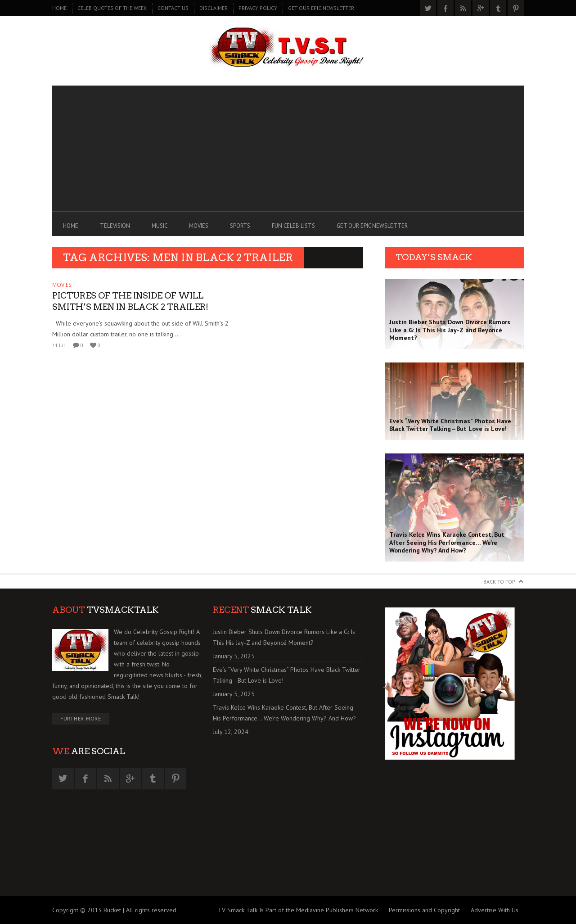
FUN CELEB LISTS (293, 226)
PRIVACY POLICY (258, 8)
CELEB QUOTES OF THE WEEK (112, 8)
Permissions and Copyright (424, 910)
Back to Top (499, 582)
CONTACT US (173, 8)
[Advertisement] (288, 149)
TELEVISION (115, 226)
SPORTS (240, 226)
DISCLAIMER (214, 8)
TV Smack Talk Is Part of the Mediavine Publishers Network (298, 910)
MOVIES (199, 226)
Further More (81, 718)
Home (59, 8)
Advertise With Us (495, 910)
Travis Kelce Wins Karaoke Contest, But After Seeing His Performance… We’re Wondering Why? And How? (284, 713)
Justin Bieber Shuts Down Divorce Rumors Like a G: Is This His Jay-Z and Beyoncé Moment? (284, 637)
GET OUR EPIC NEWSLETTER (321, 8)
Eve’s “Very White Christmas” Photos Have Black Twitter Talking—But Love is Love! (287, 675)
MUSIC (160, 226)
